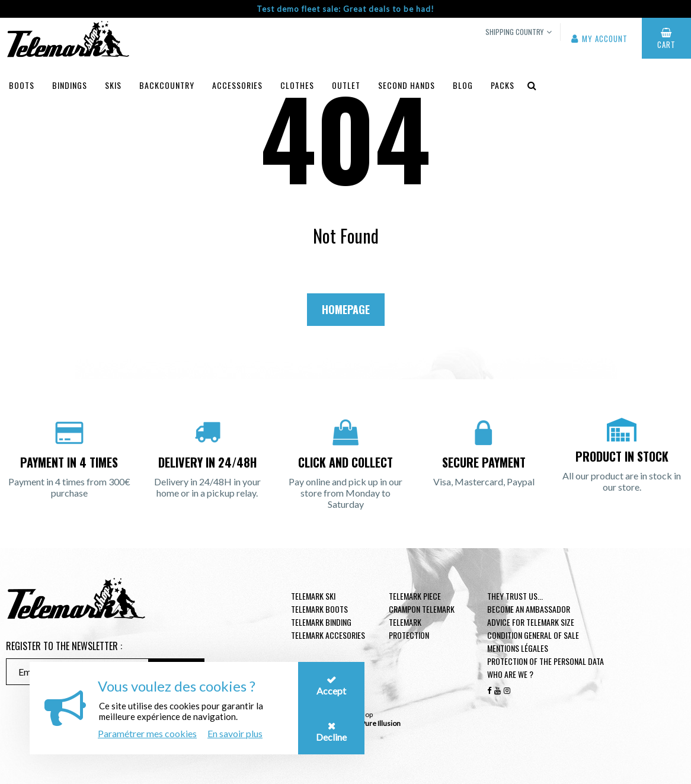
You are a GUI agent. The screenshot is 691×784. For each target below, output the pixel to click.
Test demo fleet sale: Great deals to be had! (345, 9)
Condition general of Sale (533, 635)
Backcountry (167, 85)
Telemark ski (313, 596)
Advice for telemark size (531, 622)
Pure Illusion (381, 723)
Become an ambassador (529, 609)
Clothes (297, 85)
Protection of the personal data (546, 661)
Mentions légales (518, 648)
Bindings (70, 85)
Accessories (237, 85)
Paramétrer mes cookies (147, 733)
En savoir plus (235, 733)
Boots (22, 85)
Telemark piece (415, 596)
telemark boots (319, 609)
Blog (463, 85)
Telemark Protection (409, 628)
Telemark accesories (328, 635)
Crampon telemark (422, 609)
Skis (113, 85)
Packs (503, 85)
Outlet (346, 85)
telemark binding (321, 622)
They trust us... (515, 596)
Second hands (407, 85)
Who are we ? (510, 674)
